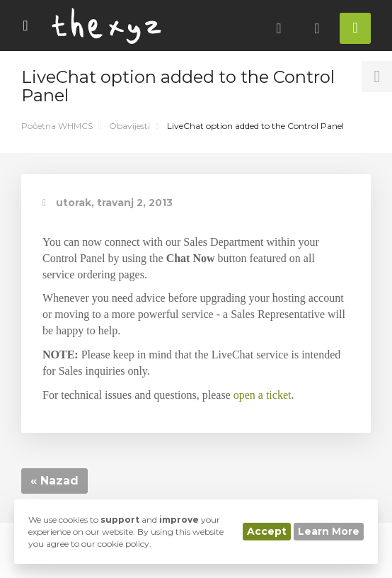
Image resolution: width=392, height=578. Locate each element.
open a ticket (263, 395)
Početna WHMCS (57, 126)
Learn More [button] (329, 531)
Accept (267, 531)
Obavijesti (129, 126)
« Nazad (54, 481)
